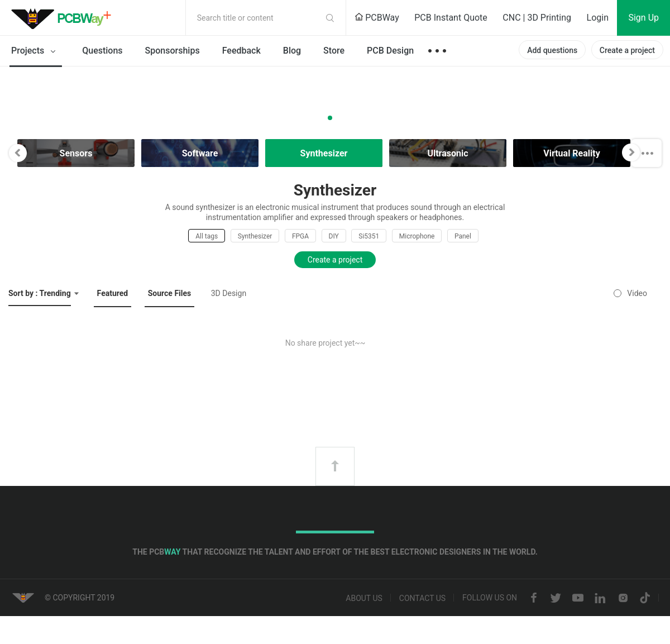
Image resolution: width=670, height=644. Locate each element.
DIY (334, 236)
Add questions (552, 50)
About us (364, 598)
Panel (463, 236)
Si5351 (369, 236)
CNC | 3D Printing (537, 18)
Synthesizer (255, 236)
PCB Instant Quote (451, 18)
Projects (35, 51)
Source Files (170, 293)
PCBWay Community (64, 18)
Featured (113, 293)
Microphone (417, 236)
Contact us (422, 598)
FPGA (300, 236)
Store (334, 51)
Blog (292, 51)
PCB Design (390, 51)
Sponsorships (173, 51)
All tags (207, 236)
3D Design (229, 293)
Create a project (627, 50)
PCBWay (377, 18)
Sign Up (643, 18)
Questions (102, 51)
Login (598, 18)
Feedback (241, 51)
